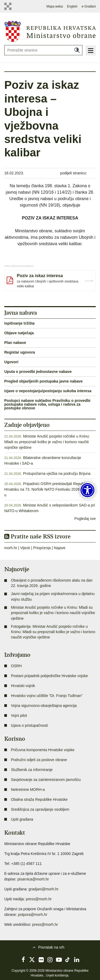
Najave (60, 548)
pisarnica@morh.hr (33, 879)
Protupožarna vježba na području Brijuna (57, 474)
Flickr (41, 960)
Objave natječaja (19, 333)
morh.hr (11, 548)
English (72, 6)
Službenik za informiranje (32, 770)
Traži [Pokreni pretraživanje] (77, 50)
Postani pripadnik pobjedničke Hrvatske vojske (49, 676)
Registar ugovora (20, 352)
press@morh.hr (39, 899)
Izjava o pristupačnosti (29, 725)
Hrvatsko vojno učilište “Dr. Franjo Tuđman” (47, 696)
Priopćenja (42, 548)
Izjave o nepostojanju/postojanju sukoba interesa (48, 391)
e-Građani (89, 6)
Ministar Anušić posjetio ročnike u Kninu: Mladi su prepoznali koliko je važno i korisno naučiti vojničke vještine (47, 442)
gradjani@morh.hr (43, 889)
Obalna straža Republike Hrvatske (39, 799)
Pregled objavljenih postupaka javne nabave (43, 381)
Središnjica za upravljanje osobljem (40, 809)
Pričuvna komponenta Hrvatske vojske (43, 750)
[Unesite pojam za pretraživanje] (43, 50)
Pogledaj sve (85, 519)
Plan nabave (15, 343)
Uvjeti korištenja (57, 975)
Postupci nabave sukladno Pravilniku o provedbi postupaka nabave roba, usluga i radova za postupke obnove (47, 404)
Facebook (23, 960)
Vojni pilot (19, 715)
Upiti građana (22, 819)
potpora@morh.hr (33, 915)
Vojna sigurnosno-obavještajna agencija (44, 706)
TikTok (68, 960)
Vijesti (25, 548)
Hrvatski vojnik (23, 686)
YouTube (59, 960)
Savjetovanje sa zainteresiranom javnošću (46, 780)
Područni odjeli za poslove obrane (39, 760)
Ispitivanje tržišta (19, 323)
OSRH (16, 666)
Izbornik (91, 50)
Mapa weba (55, 6)
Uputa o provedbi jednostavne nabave (38, 372)
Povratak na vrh (51, 947)
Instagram (50, 960)
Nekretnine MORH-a (28, 790)
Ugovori (11, 362)
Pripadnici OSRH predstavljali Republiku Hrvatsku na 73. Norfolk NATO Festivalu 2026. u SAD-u (49, 489)
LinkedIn (77, 960)
